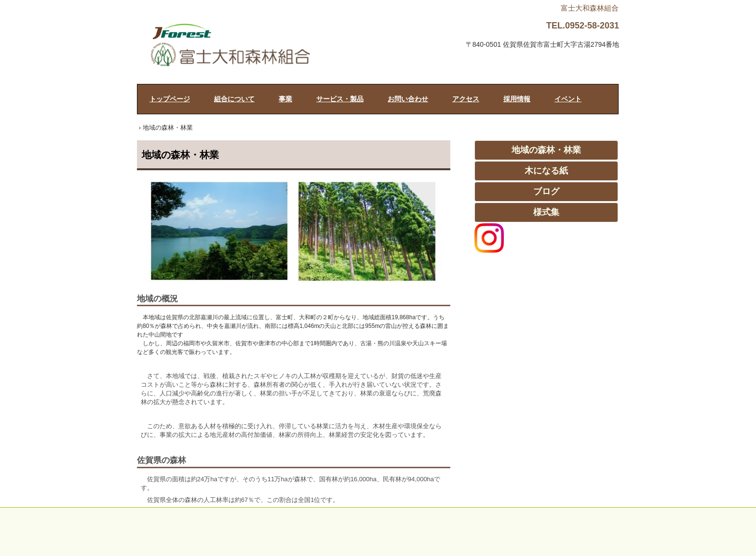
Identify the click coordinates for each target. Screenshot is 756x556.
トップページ (170, 99)
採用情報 (517, 99)
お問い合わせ (408, 99)
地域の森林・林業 (546, 150)
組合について (234, 99)
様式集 (546, 212)
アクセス (466, 99)
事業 (285, 99)
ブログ (546, 191)
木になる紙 (546, 171)
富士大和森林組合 (253, 47)
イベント (568, 99)
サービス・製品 (340, 99)
